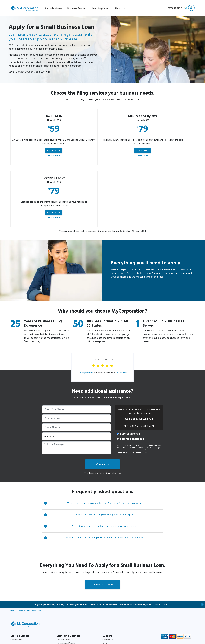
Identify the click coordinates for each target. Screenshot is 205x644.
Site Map (107, 607)
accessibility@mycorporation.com (151, 543)
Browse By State (18, 597)
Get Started (40, 152)
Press (105, 600)
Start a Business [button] (53, 8)
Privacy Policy (161, 640)
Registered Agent (19, 607)
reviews (122, 311)
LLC (12, 582)
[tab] (103, 442)
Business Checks (64, 611)
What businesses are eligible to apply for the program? (90, 453)
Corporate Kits (17, 615)
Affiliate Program (111, 589)
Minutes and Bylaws (20, 611)
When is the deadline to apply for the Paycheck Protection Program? (94, 476)
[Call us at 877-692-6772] (175, 8)
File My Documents (102, 523)
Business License (18, 604)
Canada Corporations (21, 586)
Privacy (106, 597)
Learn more (40, 156)
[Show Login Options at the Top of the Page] (191, 8)
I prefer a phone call (130, 377)
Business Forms (64, 615)
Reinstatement (63, 593)
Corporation (16, 578)
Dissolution (62, 586)
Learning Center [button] (101, 8)
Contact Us (108, 578)
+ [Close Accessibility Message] (202, 543)
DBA (13, 593)
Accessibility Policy (176, 640)
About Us (120, 8)
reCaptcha (116, 412)
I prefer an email (128, 372)
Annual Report (63, 578)
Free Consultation (111, 604)
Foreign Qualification (66, 582)
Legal (105, 593)
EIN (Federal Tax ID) (20, 600)
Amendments (63, 597)
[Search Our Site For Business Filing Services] (186, 8)
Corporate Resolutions (67, 607)
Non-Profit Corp (18, 589)
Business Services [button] (77, 8)
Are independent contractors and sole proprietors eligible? (91, 465)
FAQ (104, 586)
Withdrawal (62, 589)
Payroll (60, 604)
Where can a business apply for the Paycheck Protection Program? (93, 442)
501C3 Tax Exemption (67, 600)
